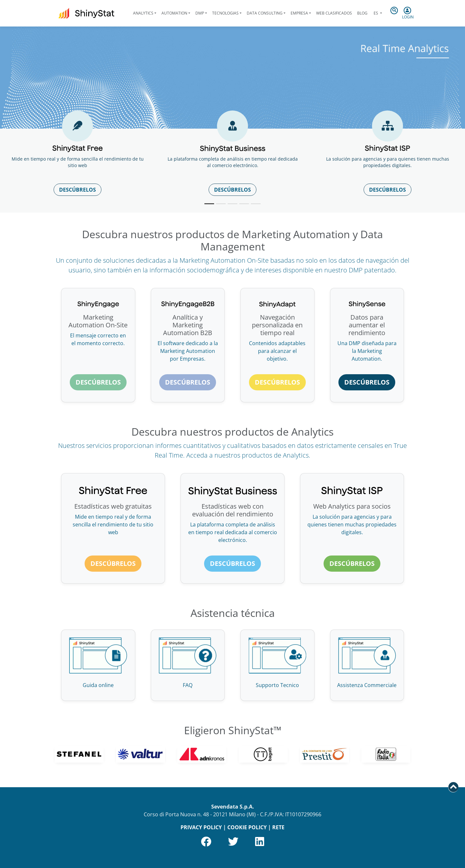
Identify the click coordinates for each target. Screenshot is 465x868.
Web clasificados (334, 13)
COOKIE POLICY (247, 827)
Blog (362, 13)
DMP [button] (200, 13)
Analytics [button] (143, 13)
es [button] (376, 13)
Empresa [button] (299, 13)
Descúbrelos (77, 190)
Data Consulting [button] (265, 13)
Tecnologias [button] (225, 13)
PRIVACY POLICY (201, 827)
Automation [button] (174, 13)
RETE (278, 827)
